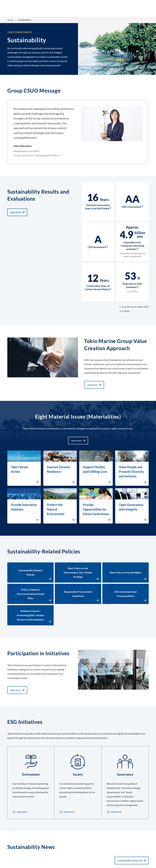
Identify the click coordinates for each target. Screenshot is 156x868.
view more (15, 212)
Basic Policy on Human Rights (126, 572)
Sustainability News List (130, 860)
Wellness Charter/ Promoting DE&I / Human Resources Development (30, 615)
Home (10, 20)
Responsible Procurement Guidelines (78, 594)
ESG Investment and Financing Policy (126, 594)
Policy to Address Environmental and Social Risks (31, 594)
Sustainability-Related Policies (31, 572)
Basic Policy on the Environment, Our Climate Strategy (78, 572)
